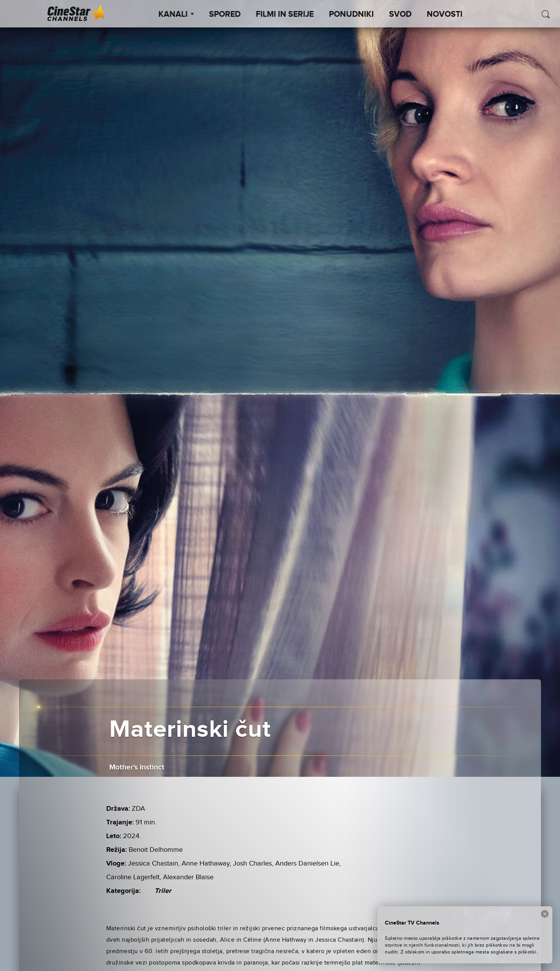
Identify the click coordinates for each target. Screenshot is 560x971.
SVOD (400, 14)
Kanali (176, 14)
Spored (225, 14)
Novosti (445, 14)
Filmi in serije (285, 14)
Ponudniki (351, 14)
